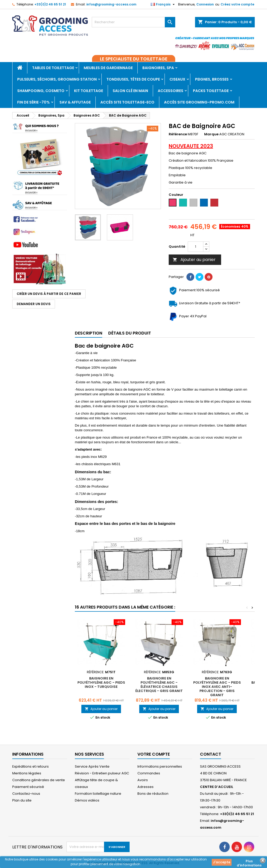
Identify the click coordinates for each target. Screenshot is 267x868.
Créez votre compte (237, 4)
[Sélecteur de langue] (163, 4)
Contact (211, 754)
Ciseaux (177, 79)
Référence (178, 134)
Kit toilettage (89, 91)
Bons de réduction (153, 794)
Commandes (149, 773)
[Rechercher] (133, 22)
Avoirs (143, 780)
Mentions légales (27, 773)
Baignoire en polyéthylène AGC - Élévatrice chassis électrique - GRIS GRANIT (159, 685)
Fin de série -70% (34, 102)
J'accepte (222, 862)
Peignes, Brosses (212, 79)
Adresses (145, 787)
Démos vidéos (87, 800)
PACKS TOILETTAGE (211, 91)
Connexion (205, 4)
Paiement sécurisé (28, 787)
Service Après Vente (92, 766)
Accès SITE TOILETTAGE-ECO (127, 102)
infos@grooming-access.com (111, 4)
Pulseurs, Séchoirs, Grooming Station (57, 79)
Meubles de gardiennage (108, 68)
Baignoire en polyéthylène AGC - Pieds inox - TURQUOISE (101, 682)
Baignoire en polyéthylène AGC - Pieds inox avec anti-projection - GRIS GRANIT (217, 687)
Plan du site (22, 800)
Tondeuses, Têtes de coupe (133, 79)
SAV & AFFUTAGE (75, 102)
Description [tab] (89, 333)
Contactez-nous (26, 794)
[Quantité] (196, 247)
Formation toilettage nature (98, 794)
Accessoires (171, 91)
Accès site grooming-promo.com (199, 102)
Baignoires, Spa (158, 68)
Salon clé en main (130, 91)
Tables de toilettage (53, 68)
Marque (211, 134)
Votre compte (154, 754)
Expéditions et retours (31, 766)
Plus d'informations (249, 862)
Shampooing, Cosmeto (41, 91)
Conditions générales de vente (39, 780)
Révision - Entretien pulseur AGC (102, 773)
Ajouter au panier (194, 260)
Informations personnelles (160, 766)
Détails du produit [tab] (130, 333)
